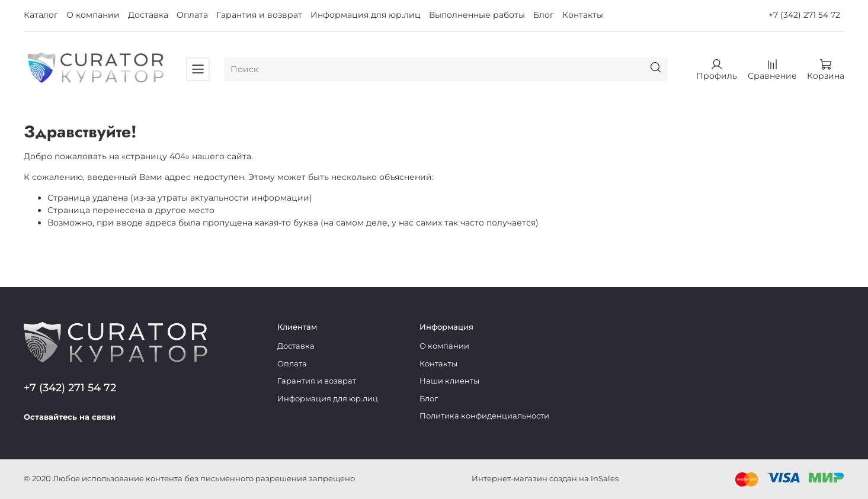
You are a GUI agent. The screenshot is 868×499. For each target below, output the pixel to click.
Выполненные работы (477, 15)
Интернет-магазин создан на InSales (545, 479)
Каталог (41, 15)
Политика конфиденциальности (484, 416)
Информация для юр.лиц (366, 15)
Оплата (192, 15)
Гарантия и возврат (259, 15)
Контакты (583, 15)
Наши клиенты (449, 381)
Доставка (148, 15)
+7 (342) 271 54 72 (804, 15)
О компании (93, 15)
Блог (544, 15)
